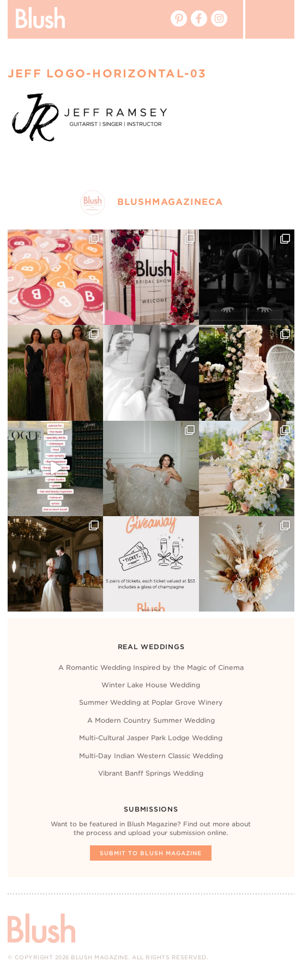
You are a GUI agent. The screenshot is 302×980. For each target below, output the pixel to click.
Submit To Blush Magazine (151, 853)
